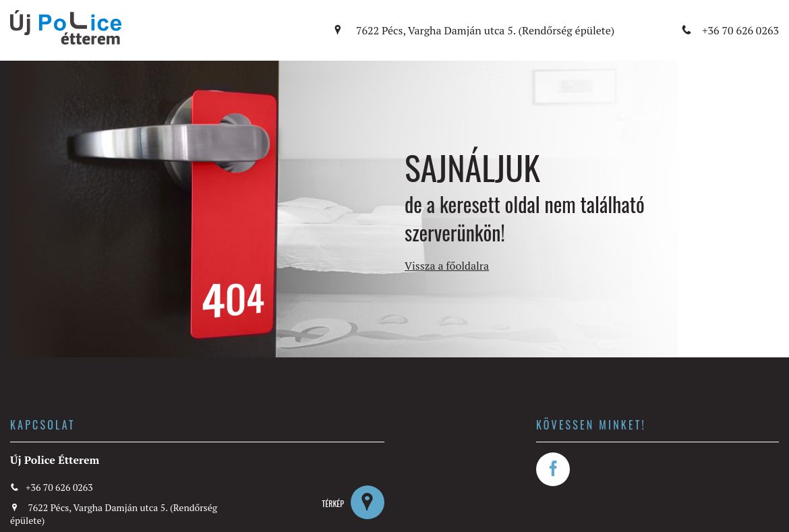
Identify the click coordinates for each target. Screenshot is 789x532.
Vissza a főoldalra (447, 266)
